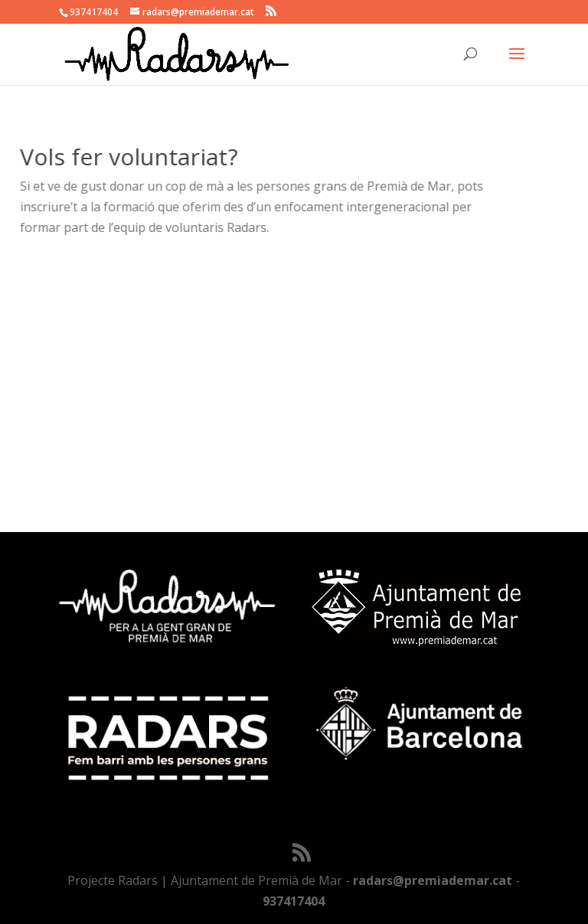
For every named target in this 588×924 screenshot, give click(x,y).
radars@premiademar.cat (433, 880)
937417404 (294, 901)
